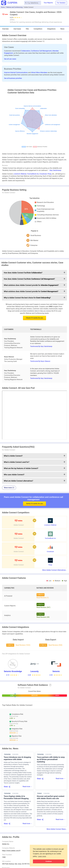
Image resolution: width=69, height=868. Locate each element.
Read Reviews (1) (43, 598)
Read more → (27, 787)
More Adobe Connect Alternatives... (55, 570)
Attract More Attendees (39, 72)
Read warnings (14, 724)
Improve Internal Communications (16, 72)
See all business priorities (13, 78)
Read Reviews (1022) (23, 645)
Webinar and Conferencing (14, 7)
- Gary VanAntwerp (55, 170)
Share (6, 787)
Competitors (38, 29)
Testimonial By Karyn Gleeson (40, 361)
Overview (5, 29)
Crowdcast (43, 174)
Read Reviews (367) (43, 607)
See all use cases (10, 59)
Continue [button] (49, 861)
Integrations (51, 29)
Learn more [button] (42, 856)
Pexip (49, 174)
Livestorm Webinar (20, 174)
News (62, 29)
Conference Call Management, (42, 51)
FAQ (27, 29)
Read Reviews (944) (55, 645)
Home (3, 7)
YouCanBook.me (33, 174)
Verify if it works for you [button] (34, 497)
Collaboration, (26, 51)
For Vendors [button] (61, 3)
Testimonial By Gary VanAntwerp (41, 346)
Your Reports (48, 3)
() (12, 20)
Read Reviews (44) (43, 617)
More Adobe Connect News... (57, 829)
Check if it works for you (34, 318)
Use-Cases (17, 29)
